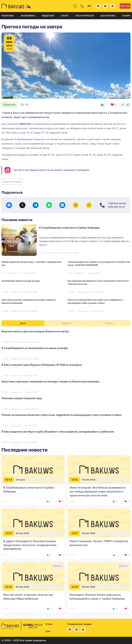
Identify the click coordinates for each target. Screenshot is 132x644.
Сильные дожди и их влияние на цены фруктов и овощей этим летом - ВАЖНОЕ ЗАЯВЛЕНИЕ (99, 263)
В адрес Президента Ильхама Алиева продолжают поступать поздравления (31, 545)
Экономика (28, 16)
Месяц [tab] (109, 323)
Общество (48, 16)
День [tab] (23, 323)
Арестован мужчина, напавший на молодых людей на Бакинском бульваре (28, 301)
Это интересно (85, 16)
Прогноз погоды (12, 182)
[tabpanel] (66, 387)
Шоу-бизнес (108, 16)
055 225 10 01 (117, 207)
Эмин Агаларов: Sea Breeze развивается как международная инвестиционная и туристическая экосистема (97, 491)
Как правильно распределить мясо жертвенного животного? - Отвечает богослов (99, 282)
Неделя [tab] (66, 323)
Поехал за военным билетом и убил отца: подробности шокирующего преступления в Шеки (95, 301)
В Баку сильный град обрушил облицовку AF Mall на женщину (42, 365)
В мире (126, 16)
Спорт (65, 16)
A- (123, 105)
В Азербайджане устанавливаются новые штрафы (35, 348)
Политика (8, 16)
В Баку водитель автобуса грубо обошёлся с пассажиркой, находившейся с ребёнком (58, 432)
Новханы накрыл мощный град (22, 398)
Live (125, 6)
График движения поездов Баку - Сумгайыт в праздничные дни (31, 263)
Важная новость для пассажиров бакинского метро (35, 331)
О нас (49, 624)
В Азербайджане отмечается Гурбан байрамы (69, 228)
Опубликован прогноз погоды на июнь (21, 281)
